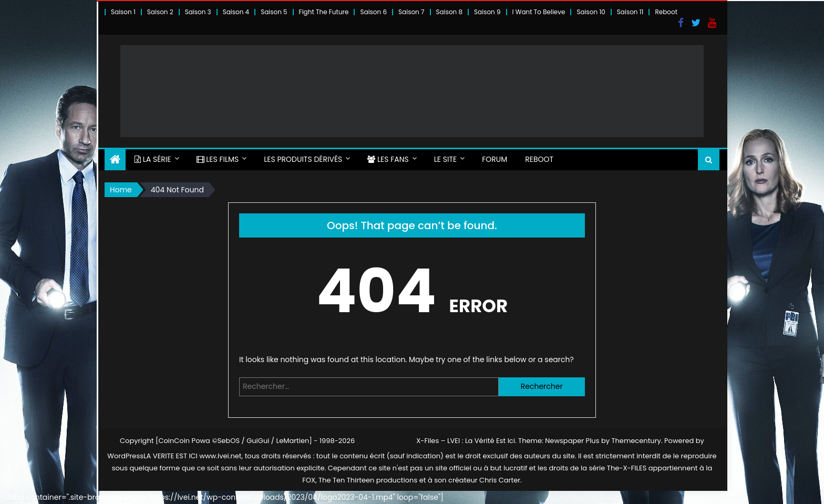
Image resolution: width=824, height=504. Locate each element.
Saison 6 (373, 12)
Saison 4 (236, 12)
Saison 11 (630, 12)
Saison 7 (411, 12)
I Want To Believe (539, 12)
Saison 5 (274, 12)
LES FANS (388, 159)
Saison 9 (487, 12)
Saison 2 (160, 12)
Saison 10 (591, 12)
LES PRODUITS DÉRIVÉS (303, 159)
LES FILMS (218, 159)
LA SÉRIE (153, 159)
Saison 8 (450, 12)
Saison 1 (123, 12)
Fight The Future (324, 12)
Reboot (666, 12)
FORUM (495, 159)
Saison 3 (198, 12)
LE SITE (445, 159)
